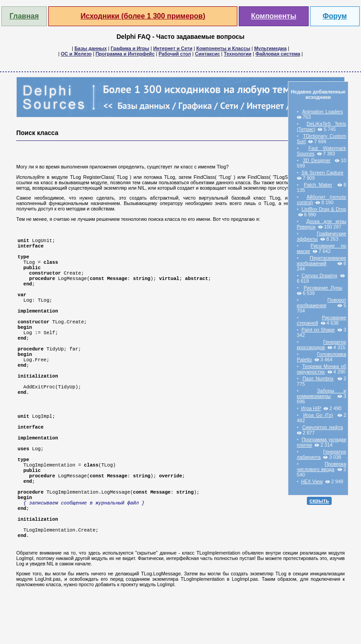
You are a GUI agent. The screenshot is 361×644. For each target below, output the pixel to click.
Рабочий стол (175, 54)
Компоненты (273, 16)
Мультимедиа (270, 48)
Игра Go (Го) (318, 415)
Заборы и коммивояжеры (322, 393)
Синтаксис (207, 54)
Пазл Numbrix (318, 378)
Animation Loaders (323, 112)
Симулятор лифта (323, 427)
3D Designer (317, 160)
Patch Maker (318, 185)
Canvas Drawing (319, 275)
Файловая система (278, 54)
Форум (335, 16)
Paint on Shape (318, 330)
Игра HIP (311, 408)
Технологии (238, 54)
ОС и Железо (76, 54)
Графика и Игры (130, 48)
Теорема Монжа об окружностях (322, 369)
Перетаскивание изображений (322, 261)
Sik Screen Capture (322, 173)
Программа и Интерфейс (125, 54)
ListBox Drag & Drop (324, 209)
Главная (24, 16)
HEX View (312, 481)
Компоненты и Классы (223, 48)
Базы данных (91, 48)
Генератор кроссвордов (322, 345)
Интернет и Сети (173, 48)
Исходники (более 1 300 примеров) (143, 16)
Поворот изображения (322, 303)
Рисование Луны (323, 288)
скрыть (319, 501)
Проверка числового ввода (322, 467)
